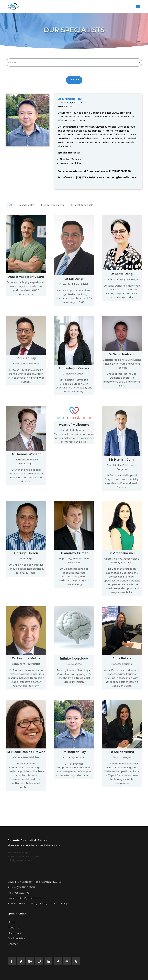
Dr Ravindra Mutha (26, 658)
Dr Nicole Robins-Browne (26, 752)
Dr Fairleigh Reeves (74, 368)
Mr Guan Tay (26, 358)
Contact (13, 944)
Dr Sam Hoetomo (122, 354)
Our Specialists (17, 938)
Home (12, 922)
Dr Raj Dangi (74, 279)
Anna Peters (122, 658)
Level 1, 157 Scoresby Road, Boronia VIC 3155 (35, 882)
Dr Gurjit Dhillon (26, 553)
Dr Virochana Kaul (122, 553)
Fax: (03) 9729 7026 (19, 893)
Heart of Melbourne (74, 425)
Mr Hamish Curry (122, 460)
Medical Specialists (52, 205)
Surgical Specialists (82, 205)
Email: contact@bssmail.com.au (27, 898)
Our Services (15, 933)
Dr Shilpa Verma (122, 752)
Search (74, 80)
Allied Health (27, 205)
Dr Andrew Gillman (74, 553)
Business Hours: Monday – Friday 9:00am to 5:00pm (39, 904)
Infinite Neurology (74, 659)
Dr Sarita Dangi (122, 274)
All (11, 205)
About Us (13, 928)
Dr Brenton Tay (74, 752)
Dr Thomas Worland (26, 454)
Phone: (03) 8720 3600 (21, 887)
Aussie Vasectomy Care (26, 277)
